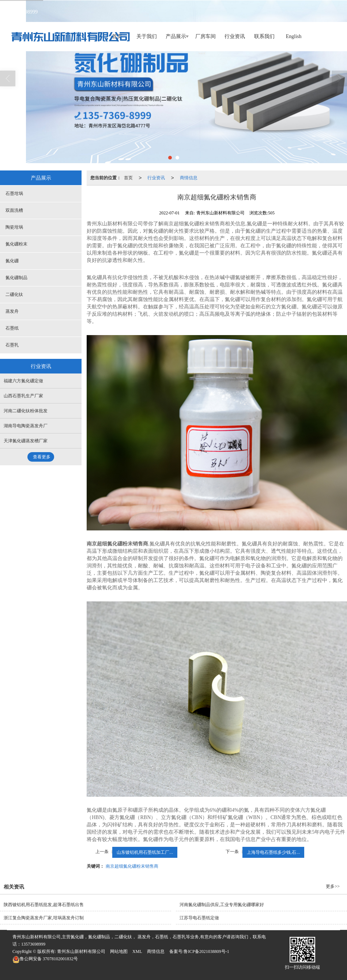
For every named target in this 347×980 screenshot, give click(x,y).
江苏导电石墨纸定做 (199, 918)
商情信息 (189, 178)
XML (137, 951)
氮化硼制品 (16, 278)
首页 (128, 178)
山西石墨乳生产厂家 (23, 396)
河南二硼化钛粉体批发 (26, 411)
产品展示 (176, 36)
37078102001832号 (45, 959)
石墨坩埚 (14, 194)
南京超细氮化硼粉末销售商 (132, 866)
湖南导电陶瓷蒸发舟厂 (26, 426)
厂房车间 (205, 36)
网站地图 (119, 951)
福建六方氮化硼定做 (23, 381)
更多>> (333, 886)
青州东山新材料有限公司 (81, 951)
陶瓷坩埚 (14, 227)
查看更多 (42, 457)
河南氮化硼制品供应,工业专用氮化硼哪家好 (222, 905)
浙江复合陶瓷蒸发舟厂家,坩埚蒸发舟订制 (44, 918)
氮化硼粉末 (16, 244)
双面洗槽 (14, 210)
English (294, 36)
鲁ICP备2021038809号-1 (206, 951)
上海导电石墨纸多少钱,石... (273, 852)
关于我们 (147, 36)
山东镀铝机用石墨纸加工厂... (145, 852)
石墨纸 (12, 328)
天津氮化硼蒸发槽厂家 (26, 441)
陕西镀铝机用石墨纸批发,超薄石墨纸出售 (44, 905)
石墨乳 (12, 345)
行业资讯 (235, 36)
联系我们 (264, 36)
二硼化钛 (14, 294)
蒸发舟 (12, 311)
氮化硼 (12, 261)
